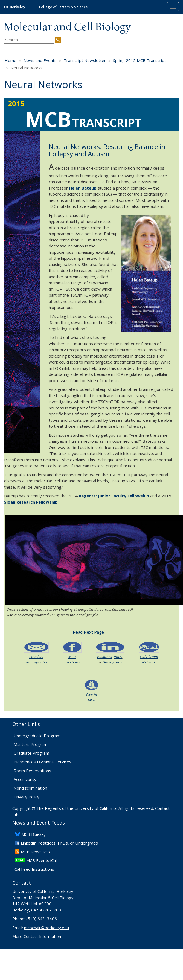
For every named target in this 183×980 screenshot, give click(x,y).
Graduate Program (31, 753)
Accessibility (25, 779)
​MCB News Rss (35, 852)
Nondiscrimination (30, 788)
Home (11, 60)
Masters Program (30, 744)
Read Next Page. (89, 632)
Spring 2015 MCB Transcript (140, 60)
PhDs (118, 657)
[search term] (29, 40)
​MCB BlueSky (34, 834)
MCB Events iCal (41, 860)
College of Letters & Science (63, 7)
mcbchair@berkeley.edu (47, 928)
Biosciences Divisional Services (43, 762)
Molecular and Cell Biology (67, 27)
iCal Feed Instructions (34, 869)
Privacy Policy (27, 797)
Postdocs (104, 657)
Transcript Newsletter (85, 60)
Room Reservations (32, 771)
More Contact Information (37, 936)
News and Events (40, 60)
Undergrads (112, 662)
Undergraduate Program (37, 736)
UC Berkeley (15, 7)
